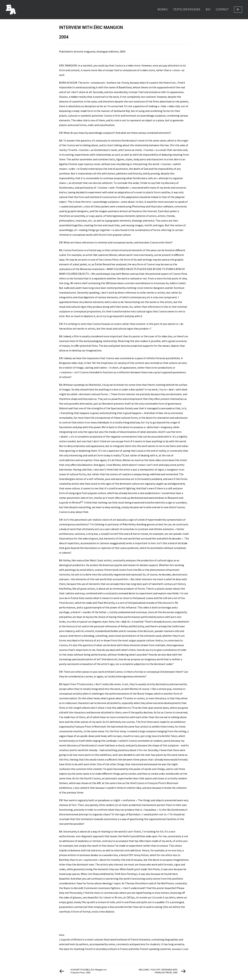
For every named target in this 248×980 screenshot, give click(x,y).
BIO (208, 10)
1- (60, 940)
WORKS (163, 10)
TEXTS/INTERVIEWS (187, 10)
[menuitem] (164, 10)
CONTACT (222, 10)
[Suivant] (163, 971)
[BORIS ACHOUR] (11, 10)
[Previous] (85, 971)
